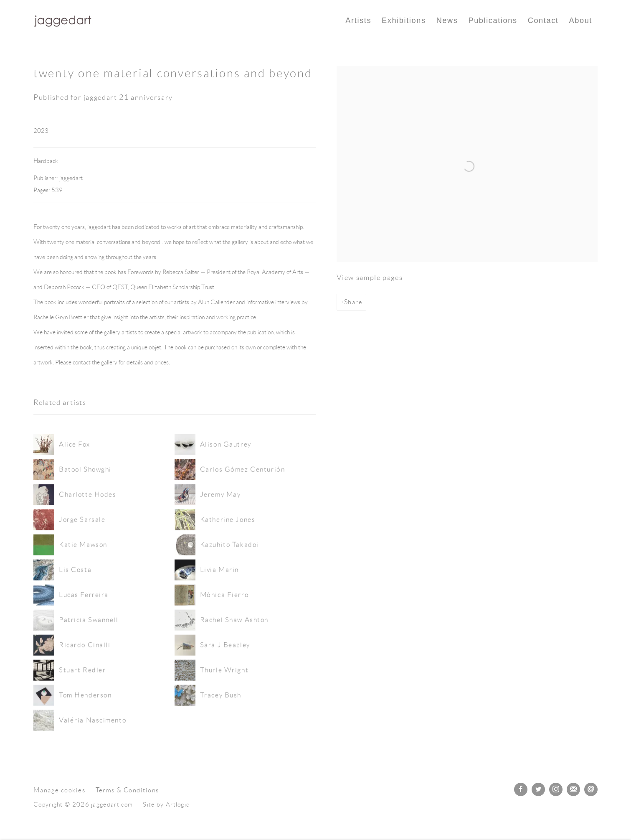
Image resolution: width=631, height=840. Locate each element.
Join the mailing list (573, 789)
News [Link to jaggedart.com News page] (447, 20)
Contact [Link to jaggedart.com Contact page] (543, 20)
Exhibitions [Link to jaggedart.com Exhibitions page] (404, 20)
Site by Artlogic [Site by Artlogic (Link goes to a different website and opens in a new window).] (166, 804)
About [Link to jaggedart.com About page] (581, 20)
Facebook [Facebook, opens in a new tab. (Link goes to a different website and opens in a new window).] (521, 789)
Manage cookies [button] (59, 790)
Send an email (591, 789)
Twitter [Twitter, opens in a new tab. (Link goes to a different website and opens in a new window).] (538, 789)
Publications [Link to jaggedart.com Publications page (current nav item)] (493, 20)
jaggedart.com (63, 21)
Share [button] (353, 302)
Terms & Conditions (127, 790)
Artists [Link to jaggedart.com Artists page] (358, 20)
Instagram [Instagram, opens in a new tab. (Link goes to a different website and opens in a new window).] (556, 789)
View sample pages (370, 277)
